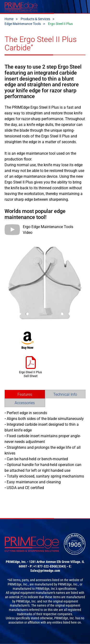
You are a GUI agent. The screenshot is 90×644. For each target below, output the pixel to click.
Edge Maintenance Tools (23, 24)
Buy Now (27, 340)
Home (9, 19)
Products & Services (35, 19)
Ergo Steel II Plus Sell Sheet (30, 367)
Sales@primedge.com (45, 571)
